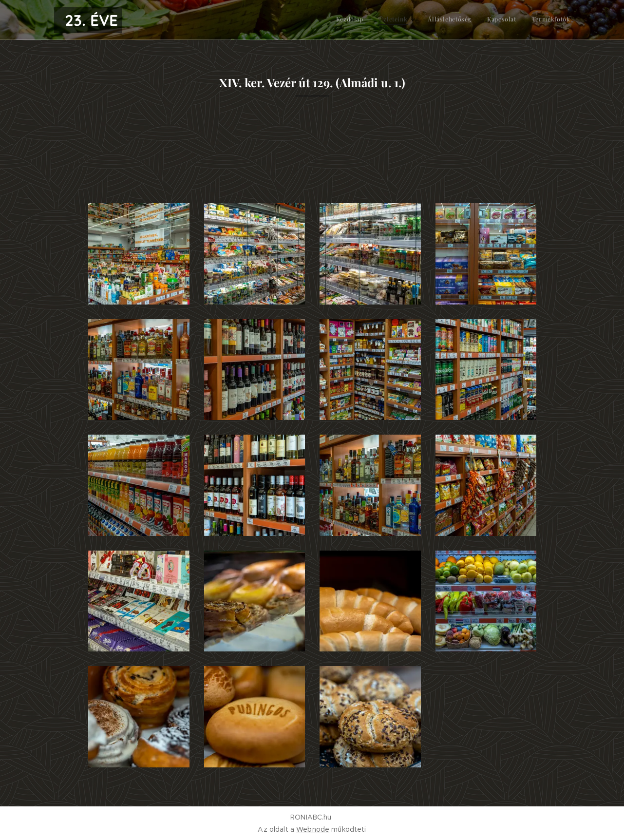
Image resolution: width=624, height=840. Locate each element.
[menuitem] (506, 20)
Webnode (313, 829)
